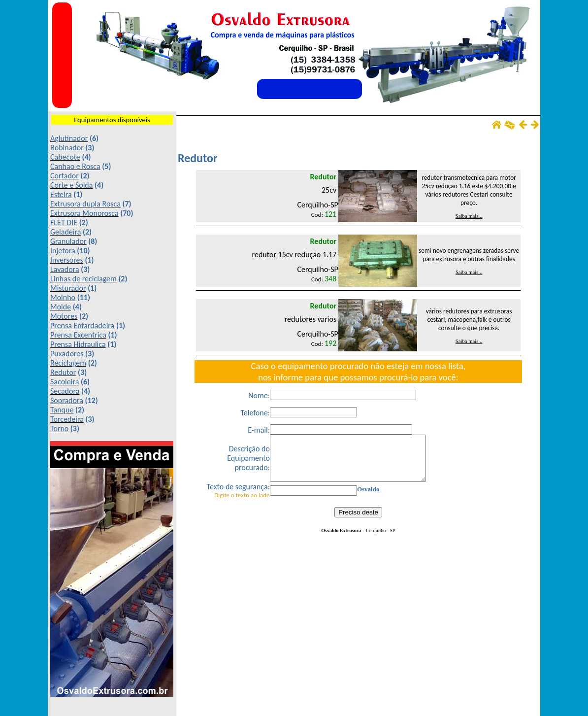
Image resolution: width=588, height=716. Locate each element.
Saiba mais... (469, 216)
